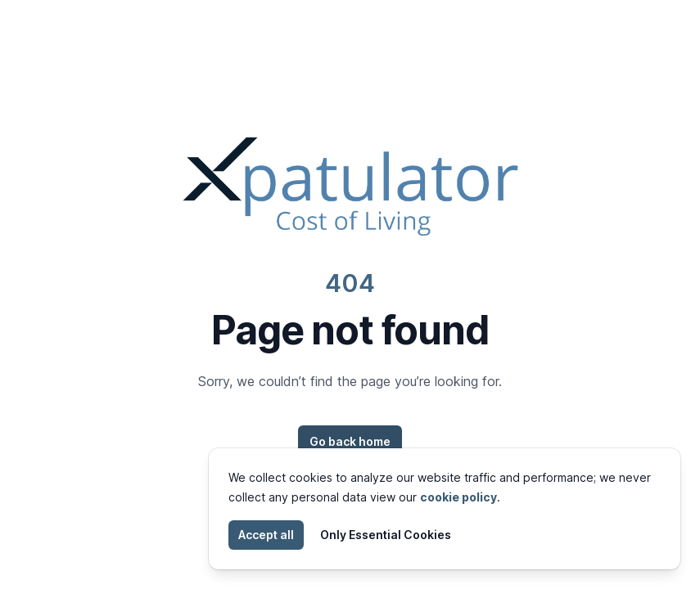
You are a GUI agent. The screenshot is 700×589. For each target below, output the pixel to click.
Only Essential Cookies (386, 535)
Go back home (350, 441)
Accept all (266, 535)
